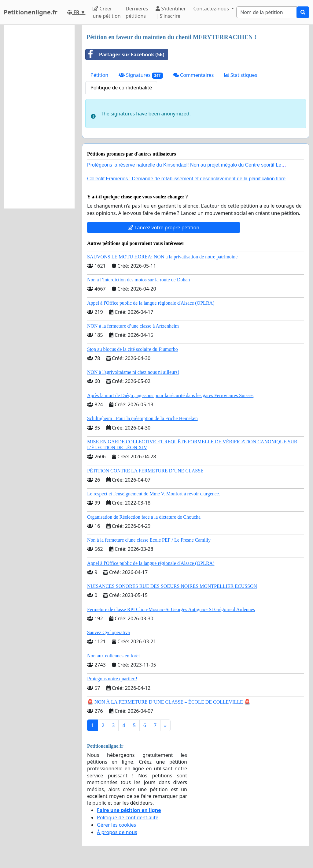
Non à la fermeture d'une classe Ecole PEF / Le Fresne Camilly (149, 540)
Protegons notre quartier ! (112, 679)
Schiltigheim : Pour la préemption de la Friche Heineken (142, 418)
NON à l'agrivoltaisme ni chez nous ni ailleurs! (133, 372)
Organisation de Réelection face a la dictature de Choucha (144, 517)
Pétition (99, 75)
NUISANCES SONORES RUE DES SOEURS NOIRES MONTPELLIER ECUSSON (172, 586)
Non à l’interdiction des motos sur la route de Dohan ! (140, 280)
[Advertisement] (39, 117)
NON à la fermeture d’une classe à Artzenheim (133, 326)
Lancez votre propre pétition (164, 227)
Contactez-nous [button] (212, 9)
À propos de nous (117, 832)
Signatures (141, 75)
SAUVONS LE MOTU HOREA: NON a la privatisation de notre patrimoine (162, 257)
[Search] (267, 12)
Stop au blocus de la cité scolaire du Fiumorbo (133, 349)
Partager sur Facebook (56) (125, 54)
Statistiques (241, 75)
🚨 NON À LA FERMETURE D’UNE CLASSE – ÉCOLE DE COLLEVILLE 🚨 (169, 702)
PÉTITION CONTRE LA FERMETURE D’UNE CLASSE (145, 471)
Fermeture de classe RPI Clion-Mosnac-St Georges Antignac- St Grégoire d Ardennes (171, 609)
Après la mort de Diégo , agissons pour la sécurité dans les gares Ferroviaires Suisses (170, 395)
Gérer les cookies (116, 825)
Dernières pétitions (137, 12)
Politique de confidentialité (121, 88)
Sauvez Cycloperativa (109, 632)
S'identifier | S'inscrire (171, 12)
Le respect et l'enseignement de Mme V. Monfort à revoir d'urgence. (154, 494)
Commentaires (194, 75)
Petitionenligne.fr (31, 12)
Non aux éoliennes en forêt (113, 656)
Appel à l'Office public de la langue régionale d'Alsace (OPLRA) (151, 303)
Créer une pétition (107, 12)
